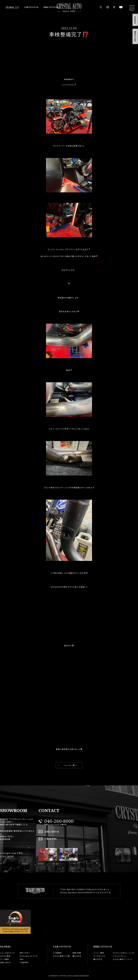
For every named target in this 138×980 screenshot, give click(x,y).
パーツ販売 (4, 959)
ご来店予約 (50, 839)
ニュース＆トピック (7, 953)
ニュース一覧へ (70, 765)
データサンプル (99, 956)
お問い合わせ (52, 831)
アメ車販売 (57, 953)
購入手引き (77, 956)
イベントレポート (120, 956)
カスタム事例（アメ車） (62, 956)
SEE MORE (8, 856)
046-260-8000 (59, 821)
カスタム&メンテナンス (29, 956)
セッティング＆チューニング (124, 953)
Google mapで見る (13, 853)
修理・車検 (77, 953)
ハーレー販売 (99, 953)
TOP (12, 7)
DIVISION (31, 7)
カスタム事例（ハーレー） (123, 959)
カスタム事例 (5, 956)
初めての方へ (25, 953)
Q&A (22, 959)
